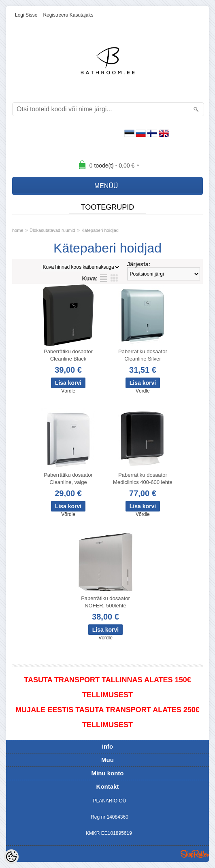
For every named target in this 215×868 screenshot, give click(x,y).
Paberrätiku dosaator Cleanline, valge (68, 479)
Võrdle (68, 391)
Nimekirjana (104, 278)
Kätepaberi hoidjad (100, 230)
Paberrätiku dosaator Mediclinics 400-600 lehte (143, 479)
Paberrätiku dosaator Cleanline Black (68, 355)
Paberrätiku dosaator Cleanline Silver (143, 355)
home (18, 230)
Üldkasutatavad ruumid (52, 230)
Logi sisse (26, 15)
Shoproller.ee (195, 854)
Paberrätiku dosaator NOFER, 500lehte (105, 602)
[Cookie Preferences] (11, 857)
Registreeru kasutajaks (68, 15)
